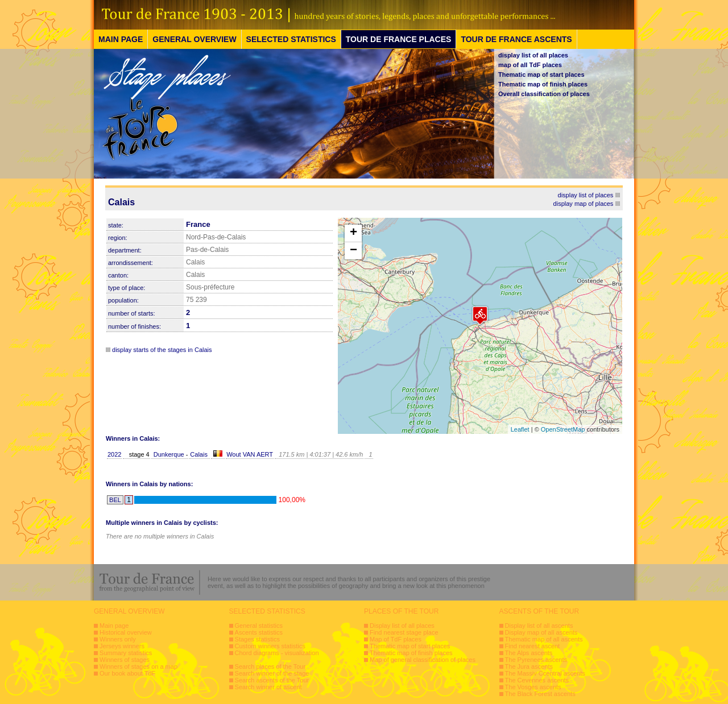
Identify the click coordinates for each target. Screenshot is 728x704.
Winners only (118, 639)
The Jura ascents (529, 666)
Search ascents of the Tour (272, 680)
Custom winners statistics (270, 646)
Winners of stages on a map (138, 666)
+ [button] (353, 233)
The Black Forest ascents (540, 694)
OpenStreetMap (563, 429)
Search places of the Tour (270, 666)
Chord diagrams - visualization (277, 653)
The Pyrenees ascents (536, 660)
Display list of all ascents (539, 626)
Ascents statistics (259, 632)
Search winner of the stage (272, 673)
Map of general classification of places (423, 660)
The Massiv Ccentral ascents (545, 673)
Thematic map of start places (541, 74)
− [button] (353, 251)
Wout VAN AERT (250, 454)
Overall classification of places (544, 94)
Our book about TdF (127, 673)
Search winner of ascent (268, 687)
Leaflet (520, 429)
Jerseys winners (122, 646)
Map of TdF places (396, 639)
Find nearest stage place (404, 632)
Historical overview (126, 632)
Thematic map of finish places (543, 84)
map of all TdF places (530, 65)
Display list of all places (402, 626)
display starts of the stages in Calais (162, 350)
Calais (199, 454)
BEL (115, 500)
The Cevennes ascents (537, 680)
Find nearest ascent (533, 646)
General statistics (259, 626)
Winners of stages (125, 660)
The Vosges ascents (533, 687)
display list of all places (533, 55)
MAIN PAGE (121, 39)
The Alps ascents (529, 653)
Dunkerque (170, 454)
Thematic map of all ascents (544, 639)
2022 (114, 454)
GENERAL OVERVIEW (194, 39)
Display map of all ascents (541, 632)
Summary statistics (126, 653)
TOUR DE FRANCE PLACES (399, 39)
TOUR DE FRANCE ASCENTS (516, 39)
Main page (114, 626)
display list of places (586, 195)
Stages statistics (257, 639)
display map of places (584, 204)
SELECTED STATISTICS (291, 39)
